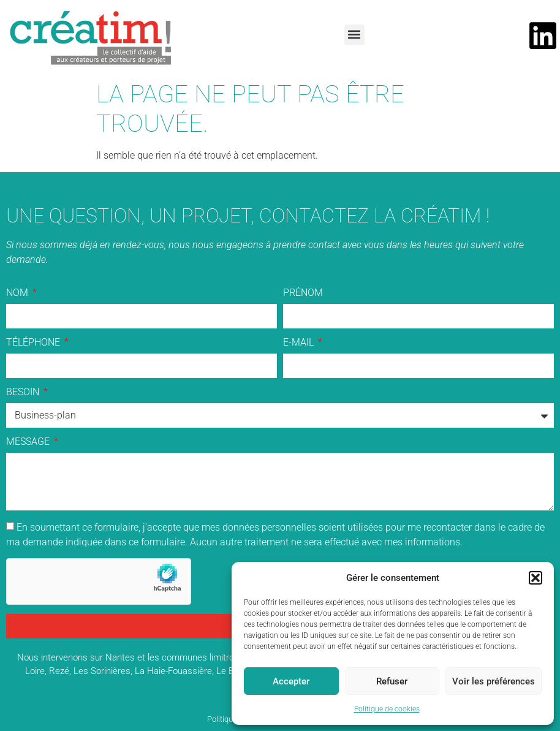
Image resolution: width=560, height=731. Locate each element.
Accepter (291, 681)
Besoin (24, 392)
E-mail (300, 343)
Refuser (392, 681)
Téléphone (34, 343)
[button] (535, 578)
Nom (18, 293)
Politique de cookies (387, 709)
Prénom (303, 293)
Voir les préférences (494, 681)
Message (29, 442)
